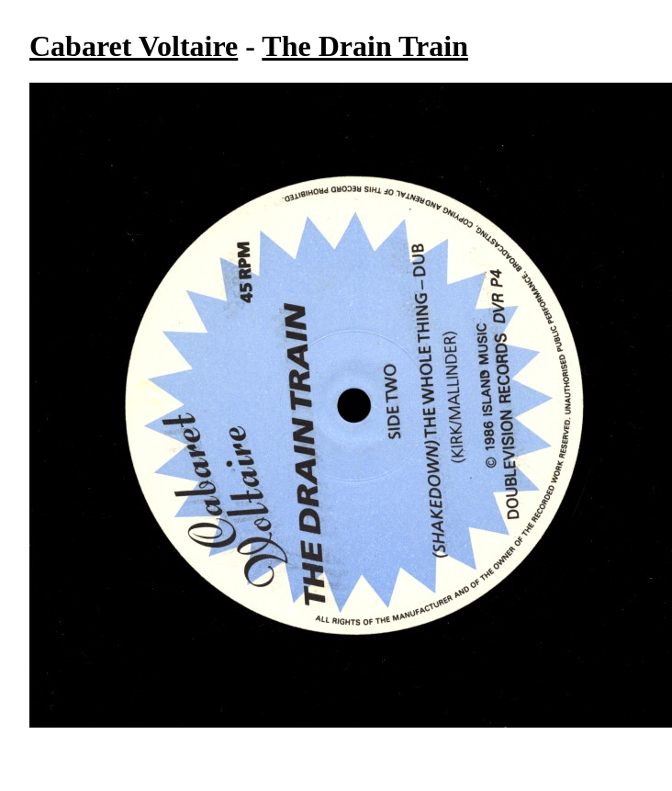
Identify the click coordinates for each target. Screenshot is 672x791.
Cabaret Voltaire (134, 46)
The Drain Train (365, 46)
